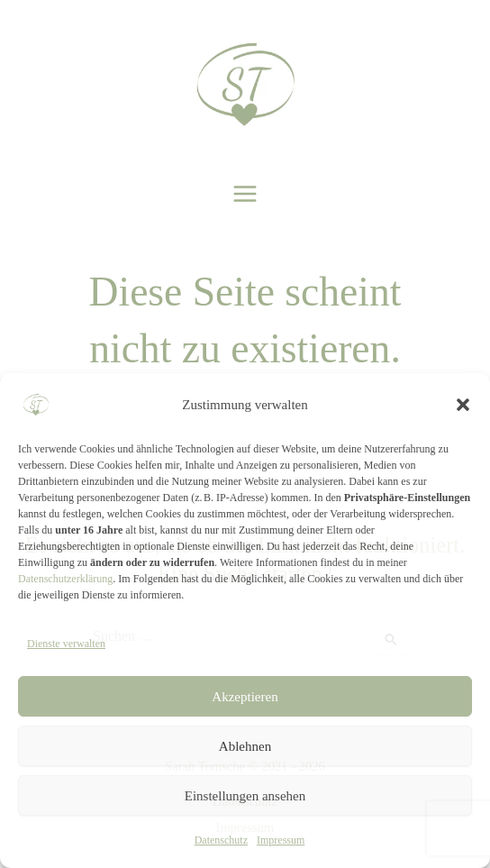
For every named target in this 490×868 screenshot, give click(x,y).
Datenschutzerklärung (65, 579)
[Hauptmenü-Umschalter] (245, 194)
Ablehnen (245, 746)
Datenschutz (221, 840)
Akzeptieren (245, 697)
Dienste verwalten (66, 644)
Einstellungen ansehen (245, 796)
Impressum (281, 840)
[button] (463, 405)
